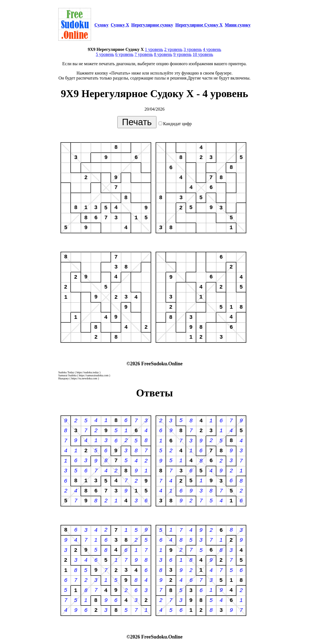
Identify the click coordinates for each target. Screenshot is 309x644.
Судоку (101, 25)
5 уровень (105, 54)
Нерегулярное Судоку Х (199, 25)
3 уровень (193, 49)
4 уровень (212, 49)
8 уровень (163, 54)
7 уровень (144, 54)
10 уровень (203, 54)
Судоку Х (120, 25)
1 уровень (154, 49)
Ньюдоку (64, 378)
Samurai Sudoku (67, 375)
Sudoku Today (66, 372)
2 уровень (173, 49)
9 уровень (182, 54)
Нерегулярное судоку (152, 25)
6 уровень (124, 54)
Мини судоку (238, 25)
